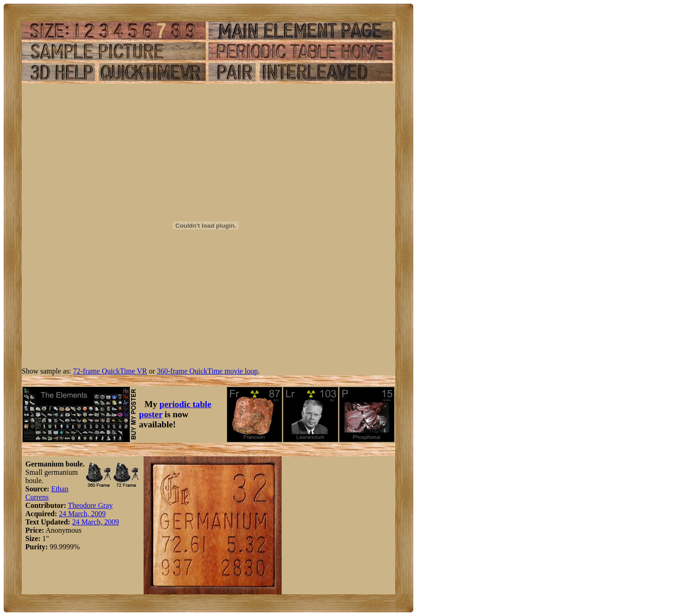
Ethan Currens (47, 493)
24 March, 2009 (82, 514)
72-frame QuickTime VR (110, 371)
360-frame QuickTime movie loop (207, 371)
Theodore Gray (90, 505)
